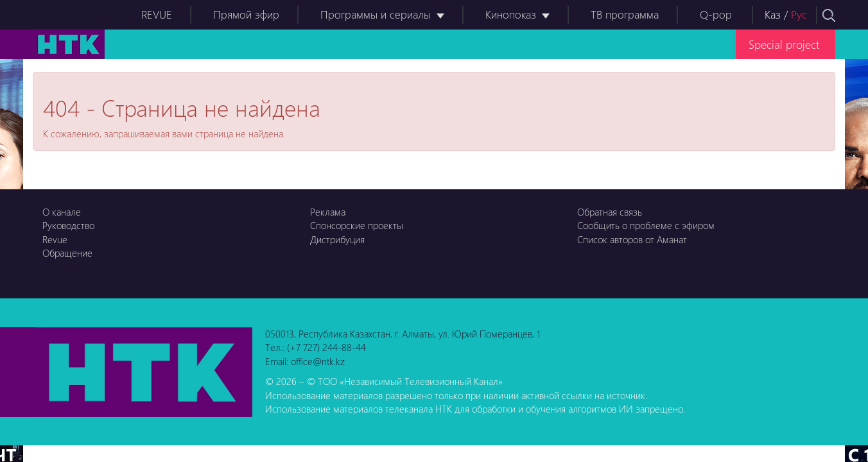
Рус (799, 14)
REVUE (157, 14)
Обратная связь (610, 212)
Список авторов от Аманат (632, 239)
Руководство (68, 225)
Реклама (328, 212)
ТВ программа (625, 14)
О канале (62, 212)
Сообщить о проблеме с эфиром (646, 225)
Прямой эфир (246, 14)
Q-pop (716, 14)
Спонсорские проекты (357, 225)
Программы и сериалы (376, 14)
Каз (773, 14)
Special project (784, 44)
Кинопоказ (511, 14)
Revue (55, 239)
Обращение (67, 253)
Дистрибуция (337, 239)
